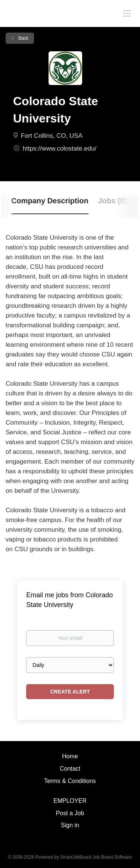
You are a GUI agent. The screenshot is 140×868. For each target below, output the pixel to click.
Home (70, 756)
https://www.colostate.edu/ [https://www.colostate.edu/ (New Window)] (60, 148)
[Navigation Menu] (127, 13)
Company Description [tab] (50, 201)
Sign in (70, 825)
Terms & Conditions (70, 781)
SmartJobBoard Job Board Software (96, 857)
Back (23, 38)
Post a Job (70, 813)
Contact (70, 769)
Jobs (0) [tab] (113, 201)
